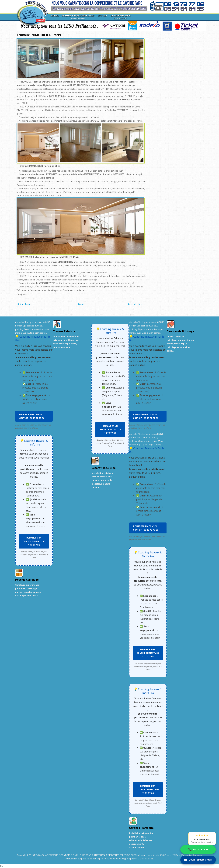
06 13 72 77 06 (198, 850)
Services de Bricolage (180, 331)
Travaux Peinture (64, 331)
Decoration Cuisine (104, 468)
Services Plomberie (141, 828)
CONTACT (103, 15)
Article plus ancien (136, 304)
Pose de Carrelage (27, 580)
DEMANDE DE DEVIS (121, 17)
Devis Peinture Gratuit (198, 860)
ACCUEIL (55, 15)
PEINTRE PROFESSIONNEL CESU (78, 17)
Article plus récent (26, 304)
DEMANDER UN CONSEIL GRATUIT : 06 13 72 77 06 (32, 416)
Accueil (81, 304)
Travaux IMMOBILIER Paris (39, 35)
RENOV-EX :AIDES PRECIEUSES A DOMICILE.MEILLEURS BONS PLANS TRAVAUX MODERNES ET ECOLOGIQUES (85, 855)
